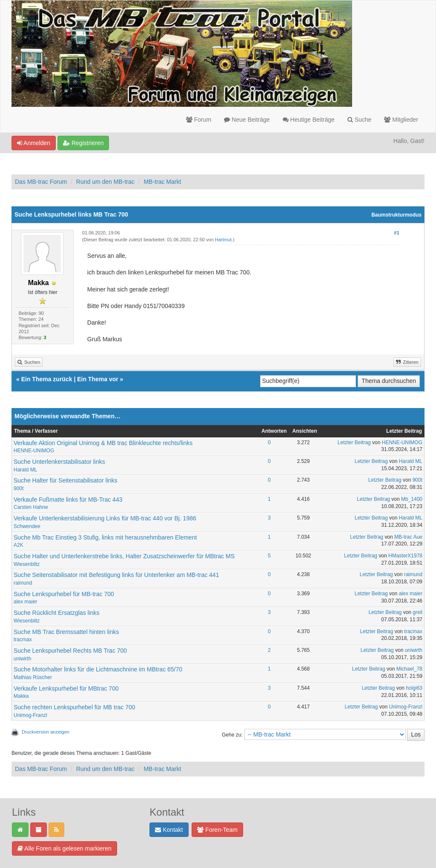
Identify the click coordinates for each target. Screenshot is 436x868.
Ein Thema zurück (47, 379)
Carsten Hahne (31, 507)
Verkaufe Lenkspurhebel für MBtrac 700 (66, 688)
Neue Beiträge (247, 120)
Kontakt (169, 830)
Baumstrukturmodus (396, 215)
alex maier (25, 602)
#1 (396, 233)
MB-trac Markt (162, 182)
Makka (21, 696)
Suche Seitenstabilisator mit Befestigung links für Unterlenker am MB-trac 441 (116, 575)
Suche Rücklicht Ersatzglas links (57, 613)
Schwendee (27, 526)
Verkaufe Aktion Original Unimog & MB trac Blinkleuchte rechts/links (103, 443)
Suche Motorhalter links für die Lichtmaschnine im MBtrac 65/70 (98, 669)
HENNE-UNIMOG (34, 451)
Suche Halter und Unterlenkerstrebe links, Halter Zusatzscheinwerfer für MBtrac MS (124, 556)
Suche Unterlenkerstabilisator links (59, 462)
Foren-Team (217, 830)
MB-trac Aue (408, 537)
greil (417, 612)
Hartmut (223, 240)
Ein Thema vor (98, 379)
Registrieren (83, 143)
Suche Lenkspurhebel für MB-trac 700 (64, 594)
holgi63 (414, 688)
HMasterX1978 (405, 556)
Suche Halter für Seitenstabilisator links (66, 480)
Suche (360, 120)
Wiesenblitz (27, 564)
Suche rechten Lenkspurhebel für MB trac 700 (75, 707)
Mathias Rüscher (33, 677)
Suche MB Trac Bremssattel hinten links (66, 632)
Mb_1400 (412, 499)
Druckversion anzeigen (46, 732)
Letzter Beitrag (354, 443)
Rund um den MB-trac (105, 182)
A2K (19, 545)
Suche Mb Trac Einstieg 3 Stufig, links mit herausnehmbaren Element (105, 537)
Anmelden (34, 143)
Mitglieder (401, 120)
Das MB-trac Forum (41, 182)
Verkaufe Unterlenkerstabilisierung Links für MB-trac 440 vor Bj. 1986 (105, 518)
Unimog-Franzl (30, 715)
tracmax (23, 640)
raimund (23, 583)
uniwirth (22, 659)
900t (19, 488)
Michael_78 (409, 669)
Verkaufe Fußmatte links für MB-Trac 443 (68, 500)
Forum (199, 120)
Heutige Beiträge (309, 120)
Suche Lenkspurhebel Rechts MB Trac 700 (70, 651)
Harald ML (25, 470)
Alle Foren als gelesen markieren (65, 848)
